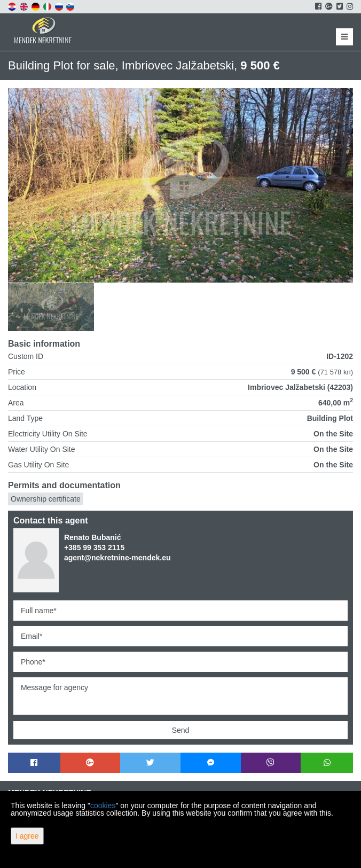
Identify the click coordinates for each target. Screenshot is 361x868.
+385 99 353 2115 (94, 548)
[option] (51, 307)
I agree (27, 836)
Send (181, 730)
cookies (103, 806)
